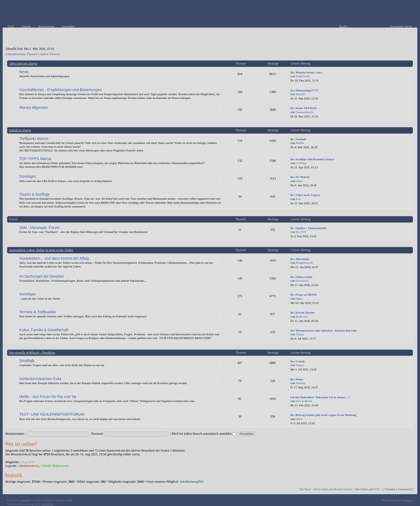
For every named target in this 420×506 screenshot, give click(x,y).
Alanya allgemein (34, 107)
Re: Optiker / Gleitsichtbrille (308, 228)
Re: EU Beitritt (300, 177)
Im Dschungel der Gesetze (42, 276)
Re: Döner (297, 379)
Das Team (305, 489)
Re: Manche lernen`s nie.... (307, 72)
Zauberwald (303, 76)
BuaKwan (301, 317)
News (24, 72)
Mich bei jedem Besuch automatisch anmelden (204, 434)
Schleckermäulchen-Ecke (40, 379)
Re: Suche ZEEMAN (303, 108)
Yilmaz (300, 334)
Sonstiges (27, 176)
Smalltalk (27, 361)
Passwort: (98, 434)
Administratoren (28, 466)
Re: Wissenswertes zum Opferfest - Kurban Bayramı (324, 330)
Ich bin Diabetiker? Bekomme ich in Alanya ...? (320, 397)
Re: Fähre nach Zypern (305, 195)
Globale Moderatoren (55, 466)
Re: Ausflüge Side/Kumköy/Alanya (312, 159)
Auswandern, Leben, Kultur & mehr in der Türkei (41, 250)
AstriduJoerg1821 (192, 482)
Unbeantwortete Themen (21, 54)
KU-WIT (301, 232)
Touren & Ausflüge (35, 194)
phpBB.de (48, 504)
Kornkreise (302, 281)
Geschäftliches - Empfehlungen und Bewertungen (61, 90)
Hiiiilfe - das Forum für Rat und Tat (48, 397)
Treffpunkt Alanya (34, 139)
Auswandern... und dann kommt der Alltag (54, 258)
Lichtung (301, 163)
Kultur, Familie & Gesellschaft (44, 330)
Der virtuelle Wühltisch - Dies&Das (32, 353)
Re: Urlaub (297, 361)
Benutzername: (15, 434)
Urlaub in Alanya (20, 130)
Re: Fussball (298, 139)
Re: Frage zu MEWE (304, 295)
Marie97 (300, 94)
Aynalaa (300, 383)
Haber (299, 181)
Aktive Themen (50, 54)
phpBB (26, 500)
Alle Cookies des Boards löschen (333, 489)
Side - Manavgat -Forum (40, 228)
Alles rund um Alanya (23, 64)
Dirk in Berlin (304, 401)
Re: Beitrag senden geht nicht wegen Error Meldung (323, 415)
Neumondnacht (304, 112)
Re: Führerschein (301, 277)
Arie (298, 199)
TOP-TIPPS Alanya (35, 159)
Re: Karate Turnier (303, 312)
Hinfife (300, 143)
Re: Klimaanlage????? (305, 90)
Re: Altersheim (300, 259)
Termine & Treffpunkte (38, 312)
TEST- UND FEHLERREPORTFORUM (52, 414)
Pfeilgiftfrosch (304, 263)
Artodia (408, 500)
